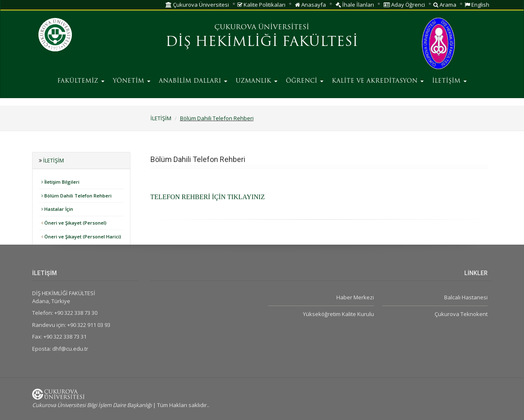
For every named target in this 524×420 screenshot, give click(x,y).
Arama (445, 5)
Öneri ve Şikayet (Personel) (74, 223)
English (477, 5)
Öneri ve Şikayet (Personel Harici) (81, 237)
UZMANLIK (257, 81)
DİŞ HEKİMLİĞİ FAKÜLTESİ (262, 43)
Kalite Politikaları (261, 5)
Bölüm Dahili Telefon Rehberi (217, 118)
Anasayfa (310, 5)
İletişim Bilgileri (60, 182)
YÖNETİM (132, 81)
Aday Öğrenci (404, 5)
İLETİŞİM (449, 81)
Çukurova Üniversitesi (197, 5)
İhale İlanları (355, 5)
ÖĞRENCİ (305, 81)
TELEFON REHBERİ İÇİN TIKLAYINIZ (208, 197)
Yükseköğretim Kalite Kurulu (338, 314)
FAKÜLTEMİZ (81, 81)
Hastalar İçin (57, 209)
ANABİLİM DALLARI (193, 81)
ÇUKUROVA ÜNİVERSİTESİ (262, 28)
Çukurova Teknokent (461, 314)
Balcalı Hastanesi (466, 297)
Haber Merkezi (355, 297)
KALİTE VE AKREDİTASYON (378, 81)
